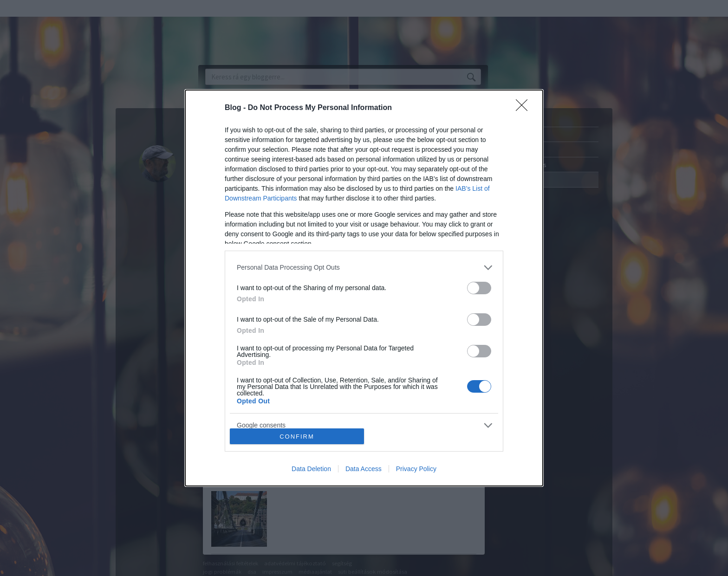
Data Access (364, 469)
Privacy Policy (416, 469)
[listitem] (364, 268)
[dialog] (364, 288)
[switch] (479, 288)
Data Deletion (311, 469)
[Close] (525, 108)
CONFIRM (297, 437)
